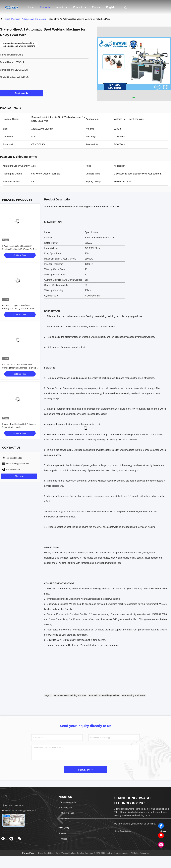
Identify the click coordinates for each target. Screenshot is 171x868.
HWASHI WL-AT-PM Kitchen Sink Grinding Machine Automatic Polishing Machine (19, 368)
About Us (62, 7)
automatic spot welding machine (104, 695)
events (96, 7)
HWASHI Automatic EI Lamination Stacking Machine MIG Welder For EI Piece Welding (19, 249)
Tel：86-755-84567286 (14, 805)
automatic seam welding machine (70, 695)
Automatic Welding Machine (34, 19)
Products (45, 7)
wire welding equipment (134, 695)
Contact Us (79, 7)
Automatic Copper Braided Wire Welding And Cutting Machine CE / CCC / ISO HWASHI (20, 308)
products (15, 19)
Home (30, 7)
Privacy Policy (28, 853)
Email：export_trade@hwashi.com (19, 811)
